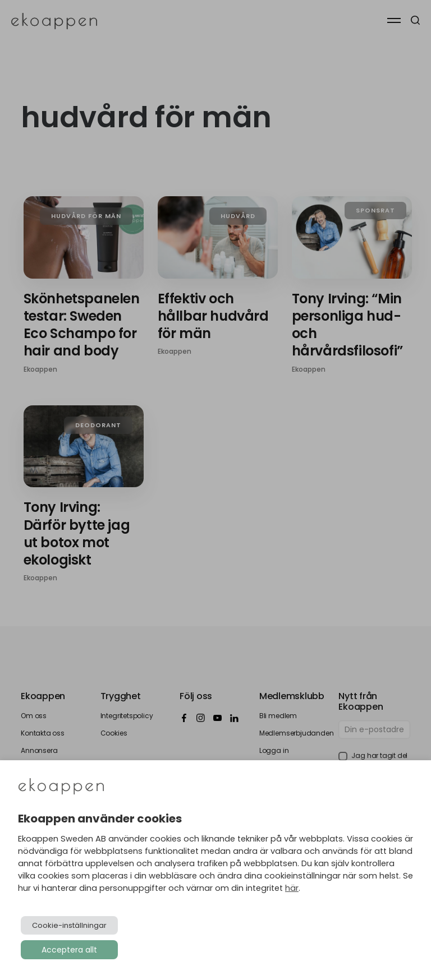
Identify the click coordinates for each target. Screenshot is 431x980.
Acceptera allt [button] (69, 950)
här (292, 888)
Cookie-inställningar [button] (69, 925)
